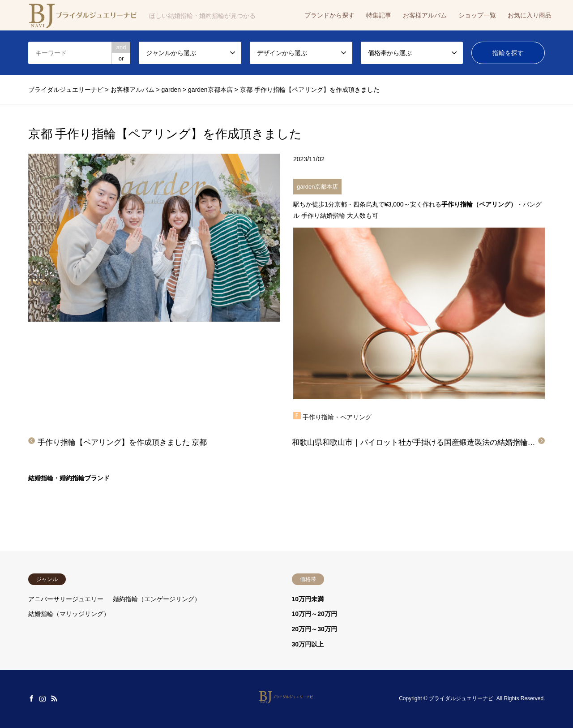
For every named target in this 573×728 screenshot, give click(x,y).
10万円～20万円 (314, 614)
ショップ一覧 (477, 15)
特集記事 (379, 15)
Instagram (43, 698)
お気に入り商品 (530, 15)
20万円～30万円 (314, 629)
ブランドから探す (329, 15)
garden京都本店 (317, 187)
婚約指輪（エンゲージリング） (157, 599)
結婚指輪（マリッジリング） (69, 614)
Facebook (31, 698)
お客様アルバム (425, 15)
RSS (54, 698)
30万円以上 (308, 644)
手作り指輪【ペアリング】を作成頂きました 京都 (122, 442)
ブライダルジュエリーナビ (461, 699)
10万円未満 (308, 599)
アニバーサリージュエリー (66, 599)
